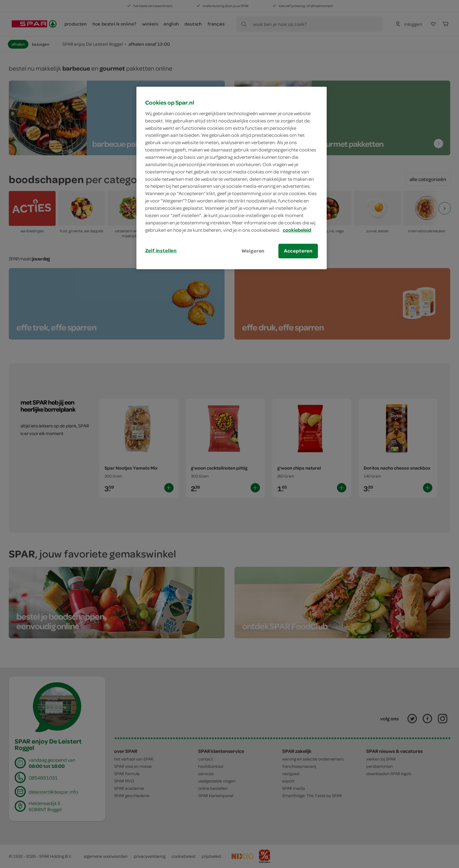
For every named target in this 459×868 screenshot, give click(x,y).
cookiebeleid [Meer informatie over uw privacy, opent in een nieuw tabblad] (297, 230)
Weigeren (253, 251)
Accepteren (298, 251)
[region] (232, 178)
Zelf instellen (161, 250)
